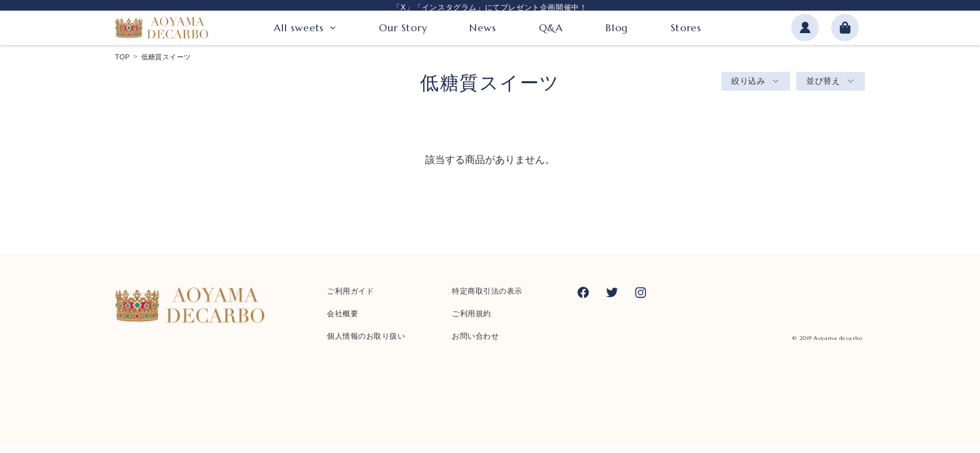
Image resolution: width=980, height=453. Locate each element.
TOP (122, 64)
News (482, 30)
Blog (617, 30)
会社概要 (342, 321)
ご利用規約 (472, 321)
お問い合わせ (475, 343)
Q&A (551, 30)
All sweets (299, 30)
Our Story (403, 30)
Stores (686, 30)
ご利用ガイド (350, 298)
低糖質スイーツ (166, 64)
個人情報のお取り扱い (366, 343)
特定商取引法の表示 (487, 298)
